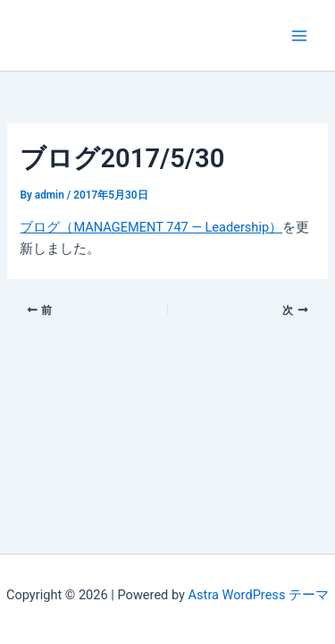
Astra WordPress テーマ (259, 595)
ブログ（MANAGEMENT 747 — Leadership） (151, 227)
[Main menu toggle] (299, 35)
